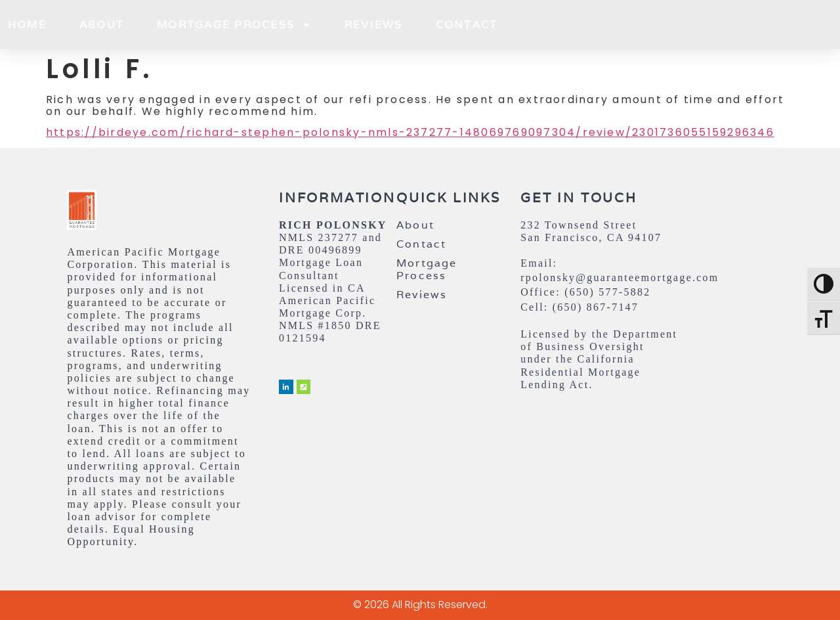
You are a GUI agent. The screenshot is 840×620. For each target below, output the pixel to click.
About (102, 25)
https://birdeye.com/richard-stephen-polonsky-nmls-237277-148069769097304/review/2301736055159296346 (410, 132)
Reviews (374, 25)
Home (27, 25)
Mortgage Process (234, 25)
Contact (467, 25)
